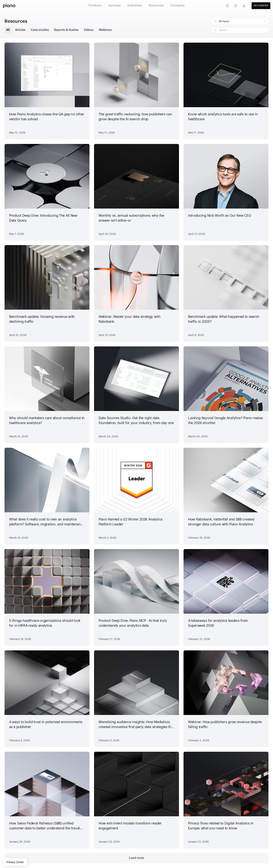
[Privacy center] (227, 6)
